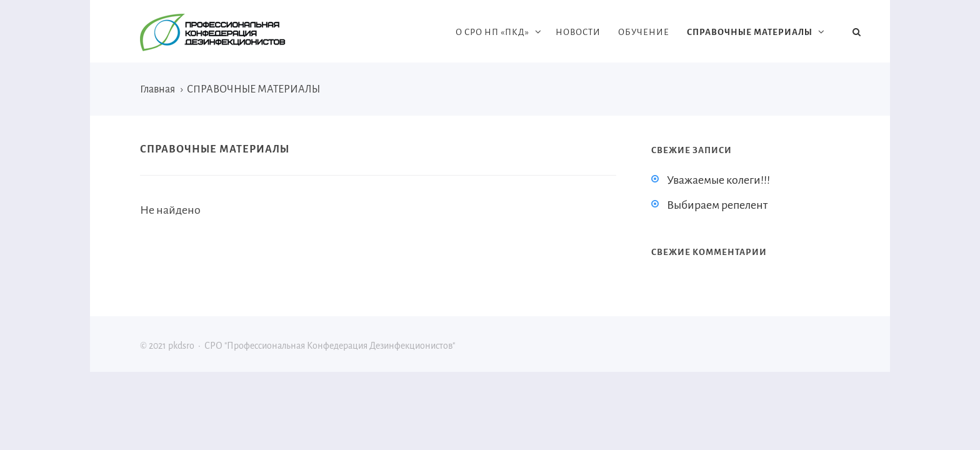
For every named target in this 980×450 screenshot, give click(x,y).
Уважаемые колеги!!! (718, 180)
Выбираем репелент (717, 205)
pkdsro (234, 32)
